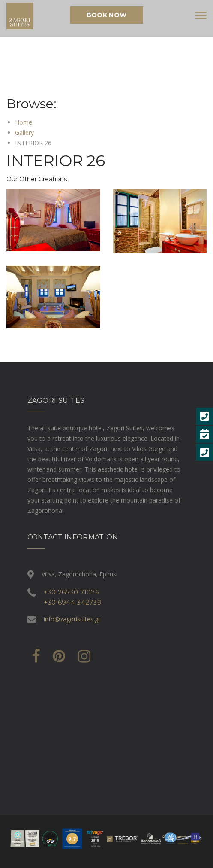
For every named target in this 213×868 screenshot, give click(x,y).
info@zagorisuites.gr (72, 619)
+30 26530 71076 (72, 592)
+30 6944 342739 (73, 602)
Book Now (106, 15)
